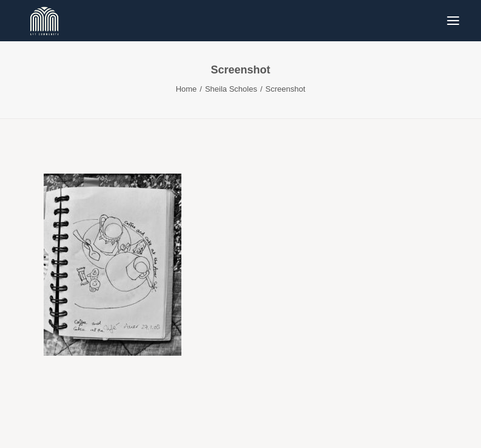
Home (187, 89)
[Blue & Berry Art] (43, 21)
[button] (453, 21)
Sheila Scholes (231, 89)
